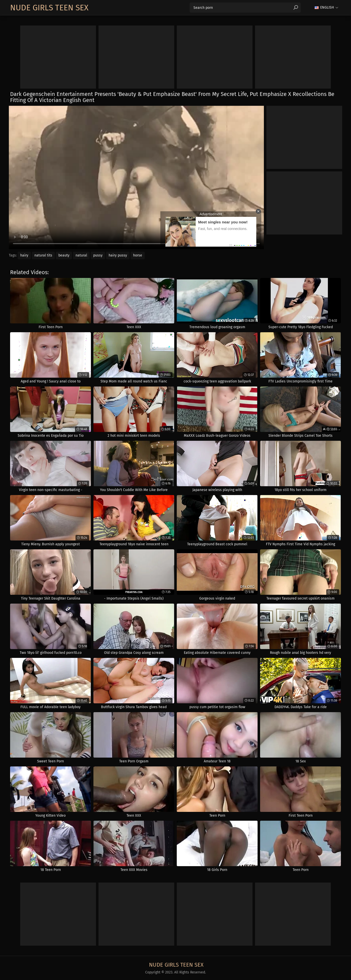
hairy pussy (118, 255)
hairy (24, 255)
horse (138, 255)
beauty (64, 255)
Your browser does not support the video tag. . (136, 177)
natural (81, 255)
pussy (98, 255)
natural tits (43, 255)
